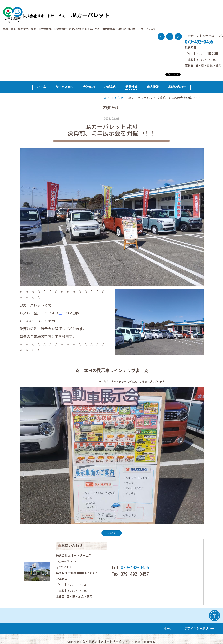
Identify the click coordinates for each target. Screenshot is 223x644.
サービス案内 (64, 87)
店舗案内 (110, 87)
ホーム (42, 87)
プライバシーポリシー (199, 628)
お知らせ (117, 98)
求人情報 (153, 87)
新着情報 (131, 87)
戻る (112, 533)
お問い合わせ (177, 87)
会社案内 (89, 87)
